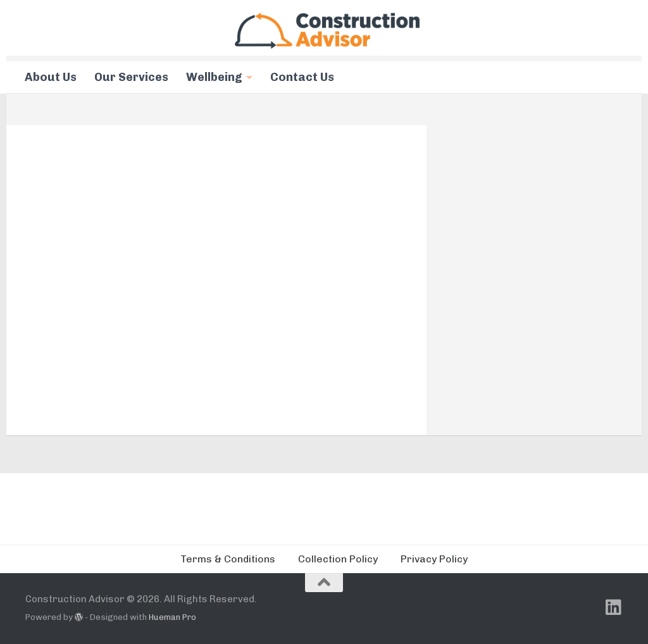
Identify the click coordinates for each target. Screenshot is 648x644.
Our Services (131, 77)
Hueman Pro (172, 617)
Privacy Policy (434, 559)
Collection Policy (338, 559)
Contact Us (302, 77)
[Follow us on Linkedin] (614, 607)
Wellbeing (214, 77)
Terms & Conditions (228, 559)
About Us (51, 77)
